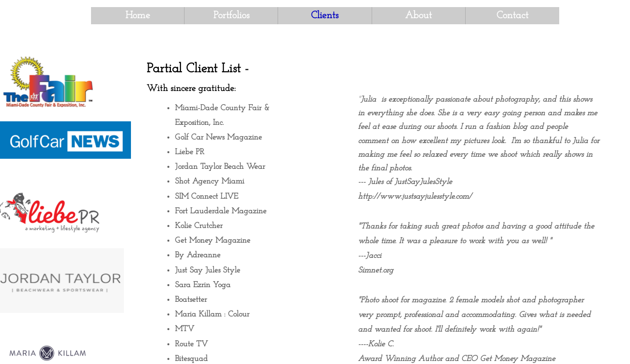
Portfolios (231, 16)
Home (138, 16)
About (418, 16)
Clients (325, 16)
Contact (512, 16)
